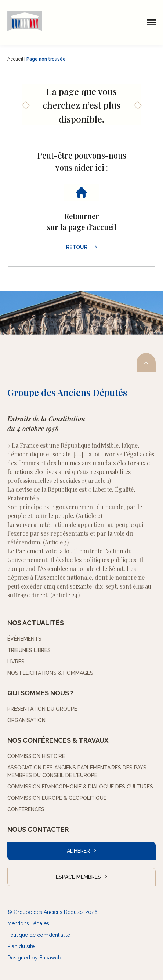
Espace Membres (78, 877)
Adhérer (78, 851)
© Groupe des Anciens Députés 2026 (52, 912)
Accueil (15, 59)
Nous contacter (38, 829)
